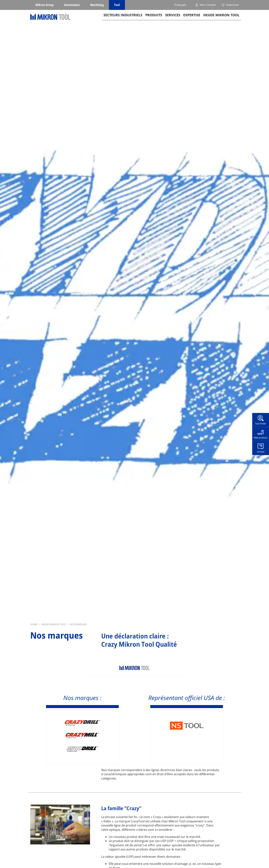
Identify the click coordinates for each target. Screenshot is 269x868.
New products (261, 438)
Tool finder (261, 424)
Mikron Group (45, 5)
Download (232, 5)
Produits (154, 21)
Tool (117, 5)
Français (180, 5)
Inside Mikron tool (221, 21)
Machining (97, 5)
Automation (72, 5)
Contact (261, 451)
